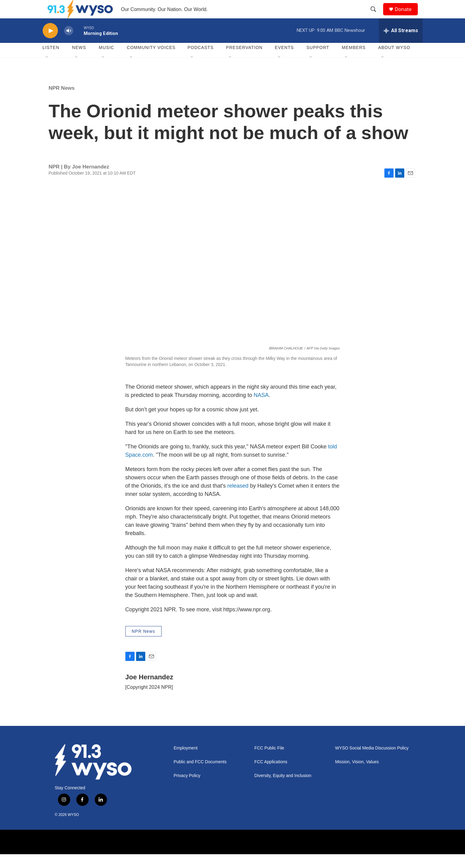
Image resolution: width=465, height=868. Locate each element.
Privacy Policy (187, 789)
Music (106, 61)
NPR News (62, 102)
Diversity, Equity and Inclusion (283, 789)
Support (318, 61)
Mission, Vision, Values (357, 776)
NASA (261, 409)
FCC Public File (269, 762)
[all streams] (401, 44)
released (238, 500)
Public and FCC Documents (200, 776)
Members (354, 61)
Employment (186, 762)
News (79, 61)
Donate (407, 16)
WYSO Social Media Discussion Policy (372, 762)
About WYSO (394, 61)
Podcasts (201, 61)
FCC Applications (271, 776)
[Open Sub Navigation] (47, 71)
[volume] (69, 45)
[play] (50, 45)
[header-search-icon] (376, 16)
